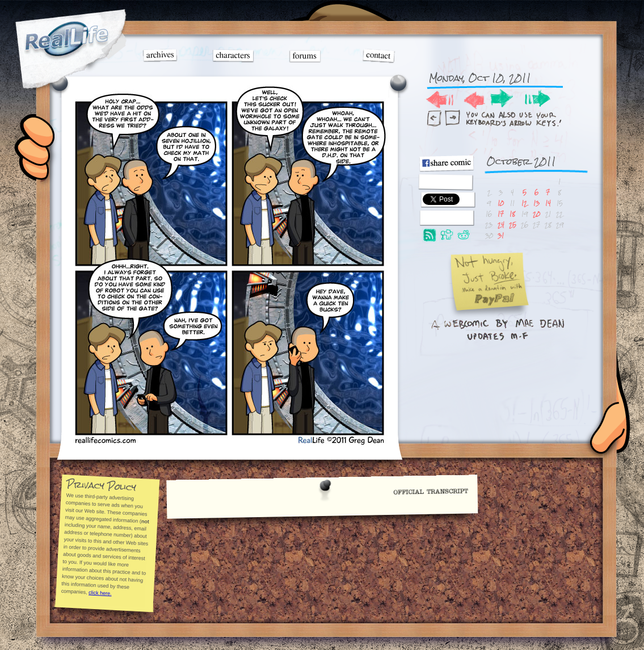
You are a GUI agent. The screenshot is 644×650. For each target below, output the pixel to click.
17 (501, 214)
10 (501, 203)
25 (513, 225)
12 (524, 203)
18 (512, 214)
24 (501, 225)
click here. (100, 593)
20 (536, 214)
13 (536, 203)
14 (548, 203)
